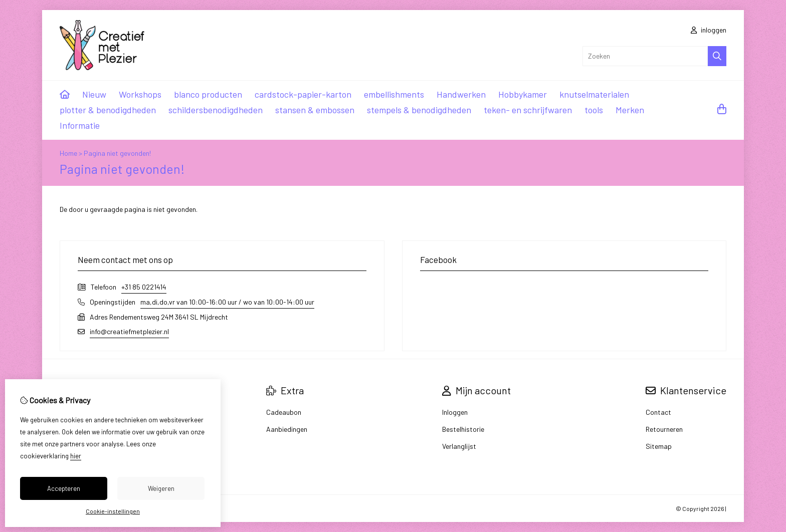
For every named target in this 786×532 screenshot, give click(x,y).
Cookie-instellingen (113, 511)
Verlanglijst (459, 446)
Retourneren (664, 429)
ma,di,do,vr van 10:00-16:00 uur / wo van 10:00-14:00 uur (227, 302)
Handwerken (461, 94)
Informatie (80, 125)
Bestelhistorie (463, 429)
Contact (658, 412)
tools (594, 110)
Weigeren (161, 488)
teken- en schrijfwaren (528, 110)
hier (76, 456)
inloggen (709, 30)
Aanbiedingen (287, 429)
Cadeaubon (284, 412)
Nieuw (94, 94)
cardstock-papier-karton (303, 94)
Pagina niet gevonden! (117, 153)
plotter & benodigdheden (108, 110)
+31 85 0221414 (144, 287)
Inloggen (455, 412)
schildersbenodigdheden (216, 110)
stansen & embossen (315, 110)
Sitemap (659, 446)
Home (68, 153)
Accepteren (64, 488)
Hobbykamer (523, 94)
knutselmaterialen (594, 94)
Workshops (140, 94)
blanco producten (208, 94)
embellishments (394, 94)
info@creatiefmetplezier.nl (129, 331)
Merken (630, 110)
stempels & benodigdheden (419, 110)
